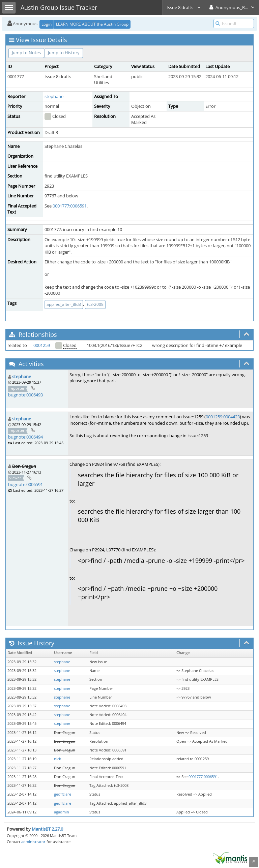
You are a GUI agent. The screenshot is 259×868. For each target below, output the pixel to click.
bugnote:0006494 (25, 437)
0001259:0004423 (223, 417)
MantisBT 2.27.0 (47, 829)
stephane (54, 96)
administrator (33, 842)
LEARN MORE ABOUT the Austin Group (92, 24)
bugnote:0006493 (25, 395)
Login (47, 24)
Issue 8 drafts (184, 7)
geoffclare (63, 794)
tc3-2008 (95, 304)
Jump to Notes (26, 53)
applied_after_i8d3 (64, 304)
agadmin (62, 812)
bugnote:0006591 (25, 484)
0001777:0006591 (70, 206)
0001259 (42, 345)
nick (57, 759)
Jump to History (64, 53)
